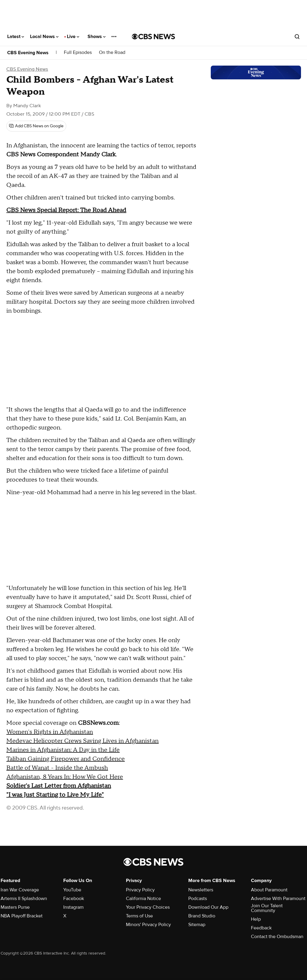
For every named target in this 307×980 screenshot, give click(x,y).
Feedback (261, 928)
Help (256, 919)
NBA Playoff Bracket (22, 916)
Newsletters (201, 890)
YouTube (72, 890)
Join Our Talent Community (267, 908)
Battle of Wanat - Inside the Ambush (57, 768)
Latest (16, 37)
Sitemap (197, 925)
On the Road (112, 53)
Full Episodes (78, 53)
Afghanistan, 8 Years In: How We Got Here (65, 777)
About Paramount (269, 890)
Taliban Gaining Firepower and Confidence (66, 759)
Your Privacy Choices (148, 907)
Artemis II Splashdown (24, 899)
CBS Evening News (28, 53)
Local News (44, 37)
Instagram (73, 907)
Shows (97, 37)
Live (73, 37)
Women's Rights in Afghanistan (50, 732)
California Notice (143, 899)
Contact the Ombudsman (277, 937)
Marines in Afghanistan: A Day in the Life (63, 750)
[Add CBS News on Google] (36, 126)
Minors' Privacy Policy (148, 925)
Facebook (74, 899)
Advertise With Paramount (278, 899)
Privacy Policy (140, 890)
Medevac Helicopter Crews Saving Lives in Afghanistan (82, 741)
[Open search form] (297, 37)
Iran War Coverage (20, 890)
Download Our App (208, 907)
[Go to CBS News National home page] (153, 37)
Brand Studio (202, 916)
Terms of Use (139, 916)
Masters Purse (15, 907)
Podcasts (198, 899)
